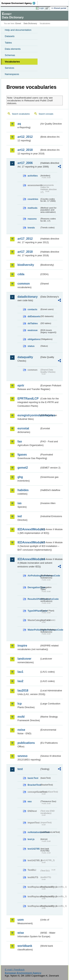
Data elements (13, 49)
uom (21, 920)
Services (9, 68)
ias (20, 503)
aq (19, 124)
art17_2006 (25, 163)
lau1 (20, 672)
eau (30, 801)
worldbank (25, 946)
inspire (22, 646)
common (24, 284)
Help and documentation (18, 30)
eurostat (23, 428)
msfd (21, 717)
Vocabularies (12, 62)
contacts (32, 309)
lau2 (20, 681)
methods (32, 208)
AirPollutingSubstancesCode (34, 576)
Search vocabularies (21, 114)
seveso (22, 756)
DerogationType (34, 587)
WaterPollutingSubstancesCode (34, 630)
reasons (32, 219)
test (20, 769)
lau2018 (23, 691)
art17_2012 (25, 239)
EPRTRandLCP (28, 399)
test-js (31, 839)
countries (33, 199)
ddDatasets (34, 316)
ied (20, 516)
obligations (34, 339)
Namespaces (12, 74)
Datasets (10, 36)
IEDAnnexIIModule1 (29, 529)
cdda (21, 274)
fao (20, 441)
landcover (24, 659)
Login (42, 8)
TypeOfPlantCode (34, 611)
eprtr (21, 385)
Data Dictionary (30, 23)
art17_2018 (25, 252)
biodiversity (26, 265)
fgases (22, 455)
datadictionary (28, 297)
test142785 (34, 849)
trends (31, 228)
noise (21, 730)
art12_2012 (25, 137)
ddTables (33, 323)
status (31, 346)
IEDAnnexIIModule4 (29, 559)
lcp (20, 704)
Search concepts (46, 114)
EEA (20, 3)
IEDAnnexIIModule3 (29, 542)
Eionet (18, 23)
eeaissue (33, 330)
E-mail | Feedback (15, 970)
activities (33, 176)
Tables (8, 43)
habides (23, 490)
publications (26, 743)
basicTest (33, 778)
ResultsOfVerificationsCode (34, 599)
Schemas (10, 55)
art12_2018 (25, 150)
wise (21, 933)
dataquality (25, 357)
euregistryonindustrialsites (29, 415)
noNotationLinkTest (34, 832)
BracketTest (34, 785)
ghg (20, 477)
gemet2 (23, 468)
